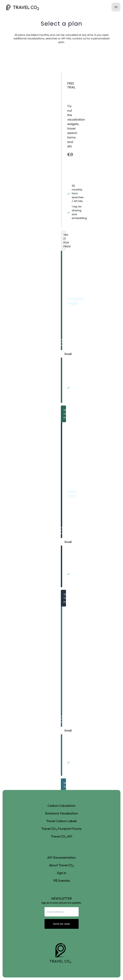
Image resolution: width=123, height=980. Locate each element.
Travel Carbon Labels (62, 821)
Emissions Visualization (61, 813)
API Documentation (61, 857)
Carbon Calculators (61, 806)
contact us (79, 39)
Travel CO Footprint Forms (61, 829)
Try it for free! (65, 241)
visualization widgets (76, 301)
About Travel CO (61, 865)
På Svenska (62, 880)
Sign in (61, 873)
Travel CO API (62, 836)
